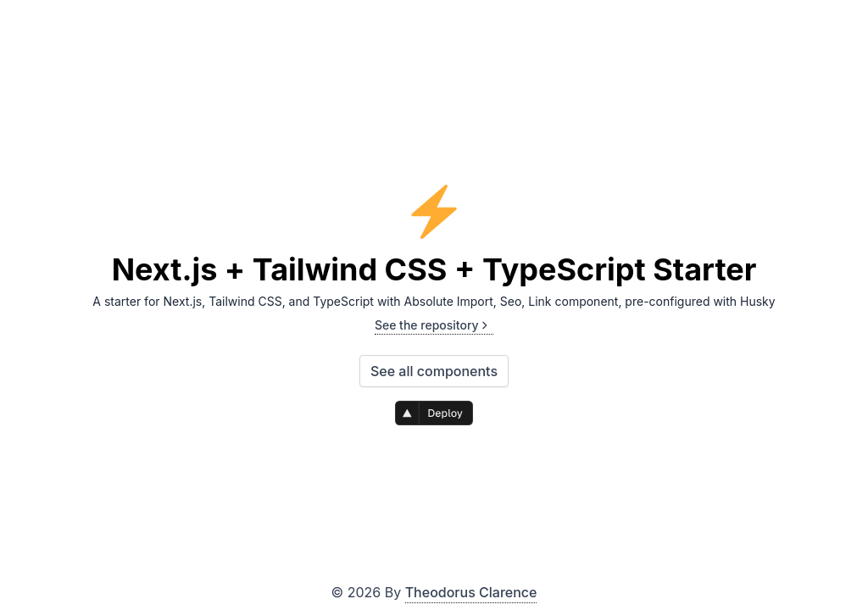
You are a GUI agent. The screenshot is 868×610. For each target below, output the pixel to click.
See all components (434, 371)
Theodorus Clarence (471, 592)
